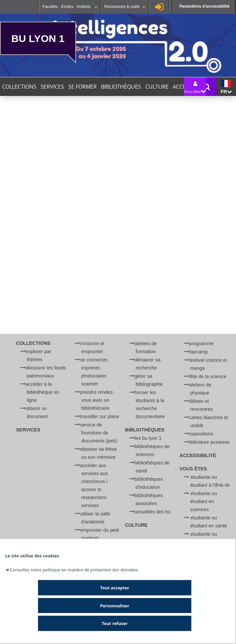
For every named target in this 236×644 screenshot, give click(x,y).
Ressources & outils (125, 7)
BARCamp (198, 352)
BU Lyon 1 (38, 38)
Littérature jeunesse (209, 442)
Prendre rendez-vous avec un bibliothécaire (97, 400)
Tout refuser (115, 623)
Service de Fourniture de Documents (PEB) (98, 433)
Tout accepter (114, 588)
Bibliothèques (121, 87)
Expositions (201, 434)
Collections (19, 87)
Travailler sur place (99, 416)
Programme (201, 343)
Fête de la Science (208, 376)
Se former (82, 87)
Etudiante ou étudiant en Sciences (204, 501)
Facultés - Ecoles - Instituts (70, 7)
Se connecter (159, 7)
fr (226, 87)
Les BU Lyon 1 (148, 438)
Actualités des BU (153, 512)
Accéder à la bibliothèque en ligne (42, 392)
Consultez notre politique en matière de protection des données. (74, 570)
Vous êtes (193, 469)
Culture (157, 87)
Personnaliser (114, 606)
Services (52, 87)
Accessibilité (198, 455)
